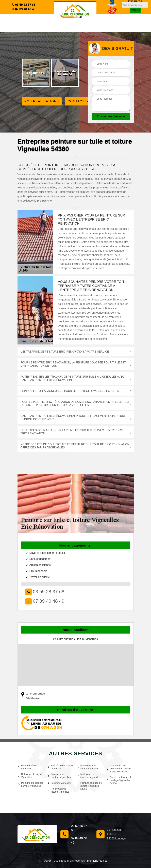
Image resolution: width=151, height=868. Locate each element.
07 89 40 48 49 (23, 9)
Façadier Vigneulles (60, 783)
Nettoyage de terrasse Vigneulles (89, 776)
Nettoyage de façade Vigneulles (31, 776)
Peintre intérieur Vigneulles (28, 767)
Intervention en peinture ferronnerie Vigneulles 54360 (119, 769)
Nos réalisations (42, 101)
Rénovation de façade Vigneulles (59, 790)
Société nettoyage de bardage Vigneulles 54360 (120, 780)
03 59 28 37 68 (23, 4)
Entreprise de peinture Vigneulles (59, 776)
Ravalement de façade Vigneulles (88, 767)
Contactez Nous (84, 101)
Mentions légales (97, 861)
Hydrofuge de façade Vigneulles (60, 767)
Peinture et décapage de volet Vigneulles (31, 784)
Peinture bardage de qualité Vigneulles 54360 (90, 786)
